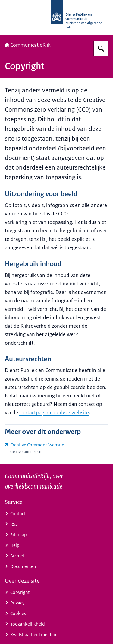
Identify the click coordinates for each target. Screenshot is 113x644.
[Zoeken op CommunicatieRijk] (101, 49)
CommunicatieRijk (28, 45)
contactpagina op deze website (54, 413)
